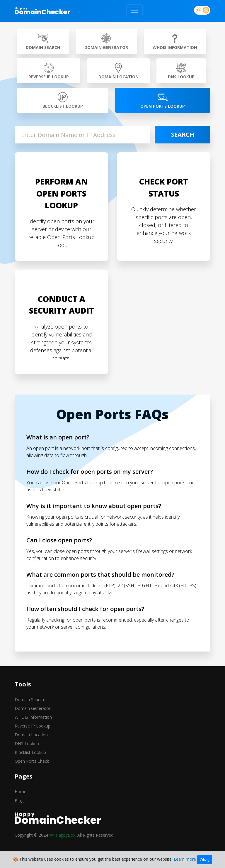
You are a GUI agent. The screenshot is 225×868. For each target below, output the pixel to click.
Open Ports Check (32, 761)
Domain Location (31, 735)
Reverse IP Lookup (33, 726)
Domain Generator (33, 708)
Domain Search (29, 699)
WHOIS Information (33, 717)
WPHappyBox (62, 835)
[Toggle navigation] (134, 10)
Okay (205, 860)
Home (21, 792)
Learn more (185, 859)
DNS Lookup (27, 743)
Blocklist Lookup (30, 752)
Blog (19, 800)
